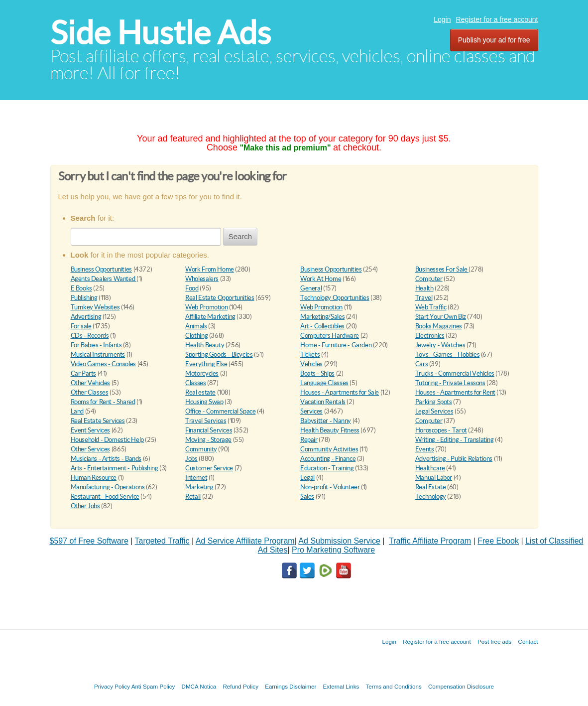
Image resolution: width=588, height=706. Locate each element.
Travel (424, 298)
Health (424, 288)
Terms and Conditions (394, 686)
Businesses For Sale (442, 269)
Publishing (84, 298)
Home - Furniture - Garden (336, 345)
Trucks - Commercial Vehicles (455, 373)
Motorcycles (202, 373)
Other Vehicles (91, 383)
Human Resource (94, 478)
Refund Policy (240, 686)
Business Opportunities (101, 269)
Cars (421, 364)
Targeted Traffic (162, 541)
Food (192, 288)
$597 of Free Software (89, 541)
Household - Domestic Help (107, 440)
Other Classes (90, 392)
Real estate (200, 392)
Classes (195, 383)
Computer (429, 279)
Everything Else (206, 364)
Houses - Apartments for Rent (455, 392)
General (311, 288)
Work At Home (321, 279)
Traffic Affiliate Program (430, 541)
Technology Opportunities (335, 298)
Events (425, 449)
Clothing (196, 336)
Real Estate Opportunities (220, 298)
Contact (528, 641)
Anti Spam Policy (153, 686)
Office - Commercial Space (220, 411)
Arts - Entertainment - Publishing (115, 468)
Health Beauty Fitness (330, 430)
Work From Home (210, 269)
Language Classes (324, 383)
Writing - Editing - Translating (455, 440)
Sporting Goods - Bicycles (219, 354)
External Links (341, 686)
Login (442, 19)
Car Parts (84, 373)
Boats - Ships (317, 373)
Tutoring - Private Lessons (450, 383)
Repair (309, 440)
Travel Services (206, 421)
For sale (81, 326)
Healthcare (430, 468)
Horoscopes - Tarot (441, 430)
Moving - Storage (208, 440)
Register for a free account (497, 19)
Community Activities (329, 449)
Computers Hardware (330, 336)
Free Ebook (498, 541)
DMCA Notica (199, 686)
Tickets (310, 354)
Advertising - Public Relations (454, 459)
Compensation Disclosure (461, 686)
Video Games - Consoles (103, 364)
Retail (193, 496)
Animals (196, 326)
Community (201, 449)
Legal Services (434, 411)
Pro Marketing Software (333, 550)
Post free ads (494, 641)
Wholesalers (202, 279)
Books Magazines (439, 326)
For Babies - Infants (96, 345)
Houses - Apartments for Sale (340, 392)
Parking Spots (434, 402)
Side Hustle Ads (161, 33)
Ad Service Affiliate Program (245, 541)
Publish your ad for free (494, 40)
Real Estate (431, 487)
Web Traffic (431, 307)
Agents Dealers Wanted (104, 279)
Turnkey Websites (95, 307)
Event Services (91, 430)
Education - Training (327, 468)
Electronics (430, 336)
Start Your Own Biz (441, 317)
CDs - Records (90, 336)
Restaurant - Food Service (105, 496)
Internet (196, 478)
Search (240, 236)
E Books (81, 288)
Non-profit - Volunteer (330, 487)
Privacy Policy (112, 686)
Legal (307, 478)
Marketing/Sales (322, 317)
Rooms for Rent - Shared (103, 402)
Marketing (199, 487)
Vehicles (311, 364)
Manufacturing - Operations (108, 487)
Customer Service (209, 468)
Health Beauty (205, 345)
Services (311, 411)
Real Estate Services (98, 421)
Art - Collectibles (322, 326)
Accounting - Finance (328, 459)
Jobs (191, 459)
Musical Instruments (98, 354)
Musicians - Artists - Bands (106, 459)
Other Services (91, 449)
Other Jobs (85, 506)
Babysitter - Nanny (326, 421)
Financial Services (209, 430)
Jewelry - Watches (440, 345)
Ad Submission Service (339, 541)
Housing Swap (204, 402)
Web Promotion (206, 307)
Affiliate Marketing (210, 317)
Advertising (86, 317)
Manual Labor (434, 478)
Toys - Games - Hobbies (447, 354)
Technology (431, 496)
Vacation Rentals (323, 402)
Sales (307, 496)
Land (77, 411)
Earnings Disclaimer (291, 686)
